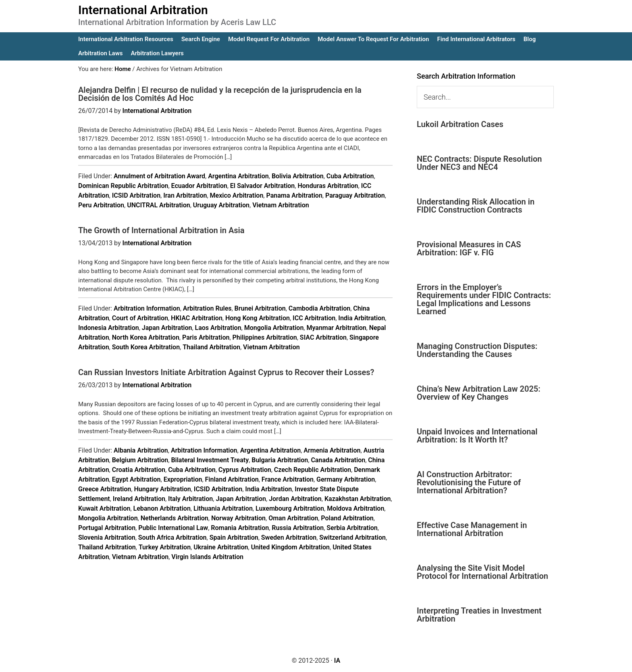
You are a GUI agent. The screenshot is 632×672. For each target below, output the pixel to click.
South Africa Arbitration (173, 537)
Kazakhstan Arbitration (358, 499)
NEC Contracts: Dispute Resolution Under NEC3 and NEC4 (479, 163)
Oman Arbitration (293, 518)
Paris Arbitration (206, 337)
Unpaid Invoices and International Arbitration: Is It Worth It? (477, 436)
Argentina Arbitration (238, 176)
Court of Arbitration (140, 318)
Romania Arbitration (240, 528)
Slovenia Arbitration (107, 537)
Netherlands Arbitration (175, 518)
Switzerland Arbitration (352, 537)
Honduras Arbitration (328, 186)
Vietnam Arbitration (281, 205)
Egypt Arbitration (136, 479)
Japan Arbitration (167, 328)
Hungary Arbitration (162, 489)
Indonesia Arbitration (109, 328)
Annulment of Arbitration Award (159, 176)
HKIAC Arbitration (197, 318)
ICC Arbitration (314, 318)
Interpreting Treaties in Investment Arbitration (479, 615)
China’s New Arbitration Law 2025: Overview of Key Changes (479, 393)
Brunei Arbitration (260, 308)
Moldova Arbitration (355, 508)
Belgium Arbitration (140, 460)
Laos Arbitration (218, 328)
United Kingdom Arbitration (290, 547)
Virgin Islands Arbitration (207, 557)
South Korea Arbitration (146, 347)
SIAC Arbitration (323, 337)
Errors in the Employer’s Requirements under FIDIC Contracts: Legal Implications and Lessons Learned (484, 299)
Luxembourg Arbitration (290, 508)
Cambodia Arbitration (319, 308)
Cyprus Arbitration (245, 470)
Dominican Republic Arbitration (123, 186)
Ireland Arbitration (139, 499)
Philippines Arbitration (265, 337)
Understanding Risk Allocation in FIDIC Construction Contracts (476, 206)
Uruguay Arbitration (221, 205)
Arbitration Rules (207, 308)
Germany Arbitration (346, 479)
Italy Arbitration (190, 499)
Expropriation (183, 479)
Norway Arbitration (238, 518)
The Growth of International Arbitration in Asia (161, 230)
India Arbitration (362, 318)
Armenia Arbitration (332, 450)
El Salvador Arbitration (263, 186)
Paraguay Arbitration (355, 195)
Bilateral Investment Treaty (210, 460)
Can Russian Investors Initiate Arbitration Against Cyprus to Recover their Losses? (226, 372)
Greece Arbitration (105, 489)
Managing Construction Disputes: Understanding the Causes (477, 350)
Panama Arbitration (294, 195)
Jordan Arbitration (295, 499)
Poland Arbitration (347, 518)
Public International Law (173, 528)
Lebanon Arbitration (162, 508)
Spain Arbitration (234, 537)
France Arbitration (288, 479)
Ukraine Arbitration (221, 547)
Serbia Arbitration (352, 528)
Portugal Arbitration (107, 528)
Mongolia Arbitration (274, 328)
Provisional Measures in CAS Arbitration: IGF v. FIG (469, 248)
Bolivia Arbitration (298, 176)
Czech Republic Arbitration (313, 470)
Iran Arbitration (185, 195)
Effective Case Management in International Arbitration (472, 529)
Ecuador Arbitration (199, 186)
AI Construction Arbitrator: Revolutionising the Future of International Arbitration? (469, 482)
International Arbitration (143, 10)
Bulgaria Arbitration (280, 460)
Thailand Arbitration (211, 347)
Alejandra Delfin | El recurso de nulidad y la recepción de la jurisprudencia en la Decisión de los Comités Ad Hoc (220, 94)
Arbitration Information (147, 308)
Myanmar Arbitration (336, 328)
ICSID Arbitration (136, 195)
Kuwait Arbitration (104, 508)
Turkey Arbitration (165, 547)
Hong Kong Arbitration (258, 318)
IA (337, 661)
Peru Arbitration (101, 205)
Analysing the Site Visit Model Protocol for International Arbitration (482, 572)
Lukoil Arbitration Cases (460, 124)
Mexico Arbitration (237, 195)
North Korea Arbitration (146, 337)
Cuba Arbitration (350, 176)
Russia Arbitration (298, 528)
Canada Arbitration (338, 460)
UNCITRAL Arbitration (159, 205)
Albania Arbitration (141, 450)
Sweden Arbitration (289, 537)
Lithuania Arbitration (223, 508)
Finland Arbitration (232, 479)
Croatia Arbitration (139, 470)
